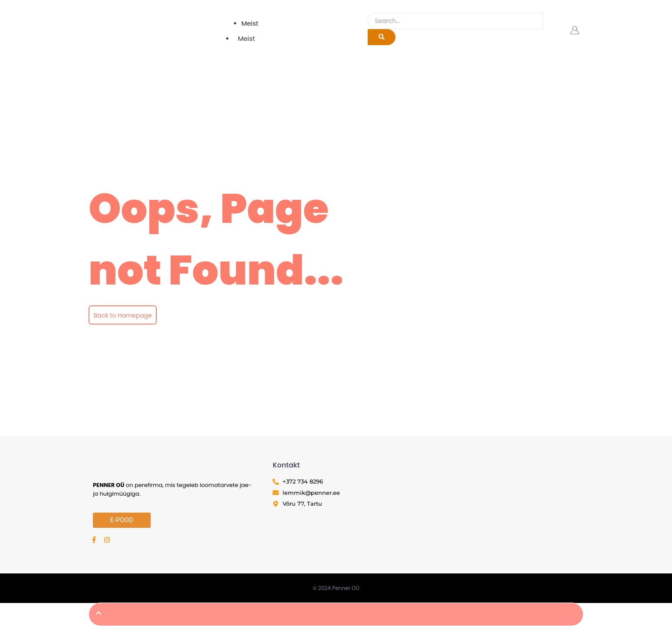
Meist (246, 38)
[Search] (455, 21)
